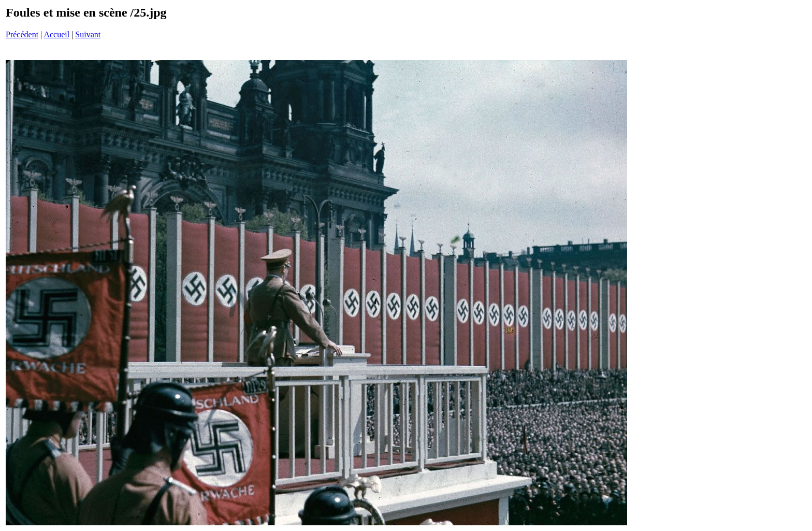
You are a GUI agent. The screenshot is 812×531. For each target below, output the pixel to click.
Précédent (22, 34)
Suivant (88, 34)
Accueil (56, 34)
